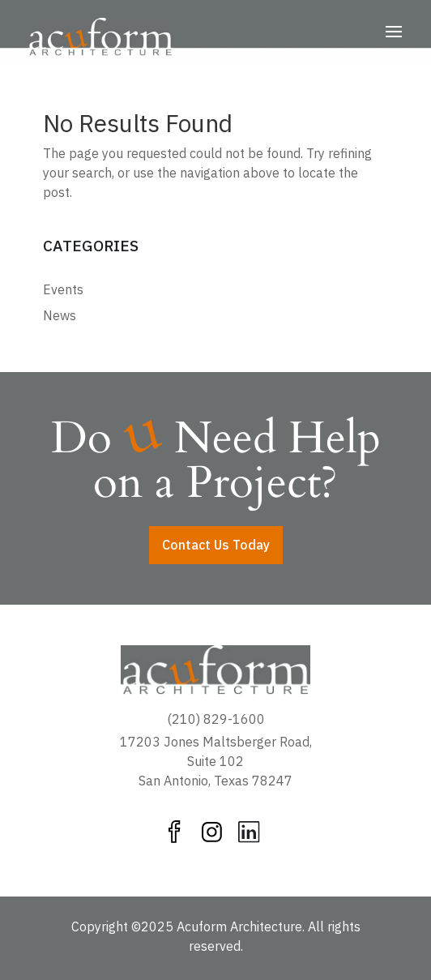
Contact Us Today (216, 545)
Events (63, 289)
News (60, 315)
